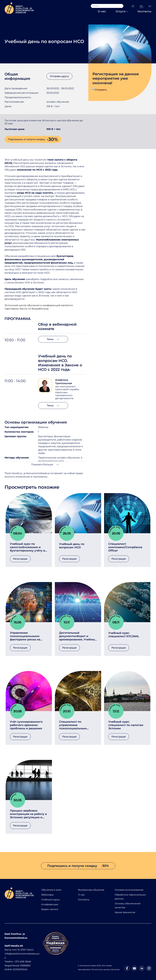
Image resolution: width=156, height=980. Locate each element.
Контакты (144, 11)
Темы (53, 339)
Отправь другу (59, 76)
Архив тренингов (125, 912)
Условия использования (129, 890)
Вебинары (47, 895)
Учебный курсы (51, 900)
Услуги (122, 11)
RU (141, 6)
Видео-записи (50, 909)
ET (133, 6)
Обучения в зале (51, 890)
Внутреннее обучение (91, 890)
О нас (102, 11)
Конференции (50, 904)
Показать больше (45, 464)
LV (150, 6)
